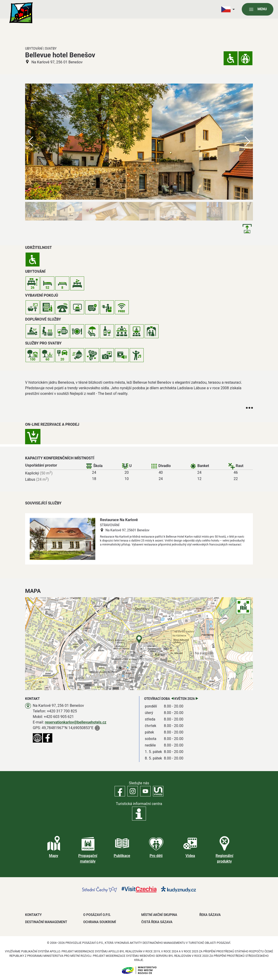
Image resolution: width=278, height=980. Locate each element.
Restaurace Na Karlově (119, 520)
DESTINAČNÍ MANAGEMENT (46, 922)
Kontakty (33, 915)
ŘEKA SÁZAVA (210, 915)
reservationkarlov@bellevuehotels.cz (76, 722)
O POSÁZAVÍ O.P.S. (97, 915)
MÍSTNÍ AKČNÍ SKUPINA (159, 915)
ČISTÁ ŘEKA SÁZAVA (157, 922)
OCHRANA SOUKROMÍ (100, 922)
